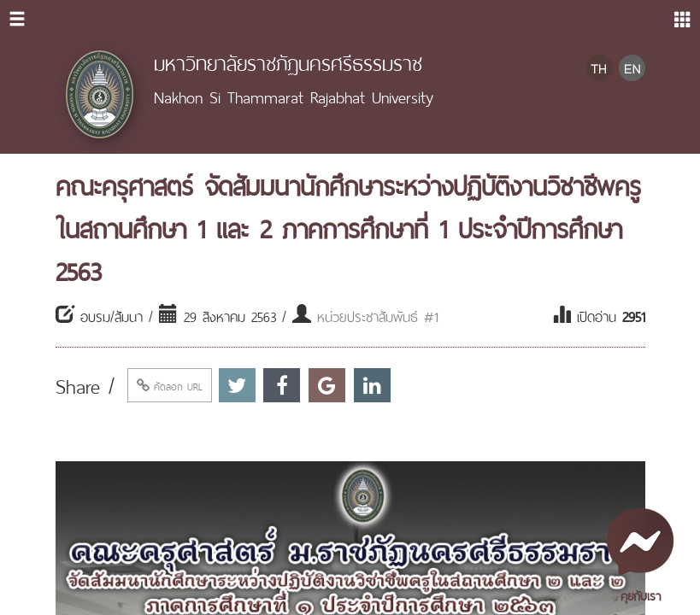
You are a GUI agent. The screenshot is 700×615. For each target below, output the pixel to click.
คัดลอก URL (170, 385)
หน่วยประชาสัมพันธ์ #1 (378, 315)
